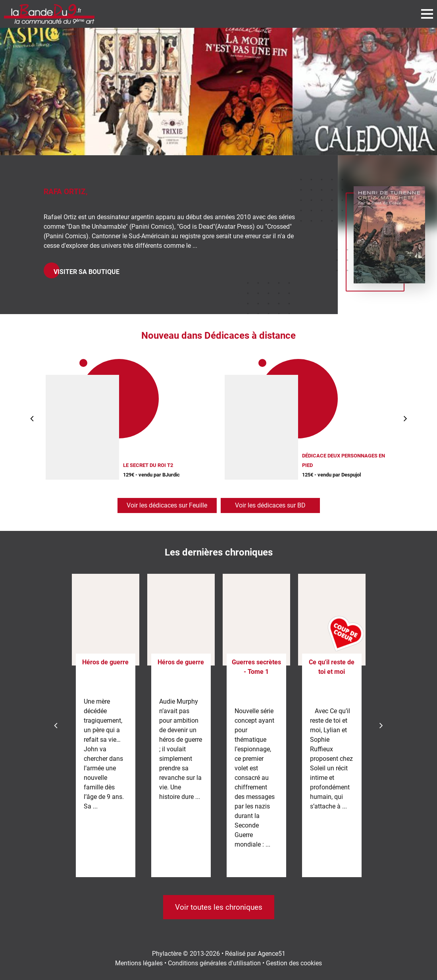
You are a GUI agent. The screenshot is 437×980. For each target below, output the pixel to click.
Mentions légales (139, 963)
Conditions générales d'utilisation (214, 963)
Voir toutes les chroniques (219, 907)
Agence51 (271, 954)
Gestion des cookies (294, 963)
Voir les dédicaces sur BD (270, 505)
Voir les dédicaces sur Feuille (167, 505)
